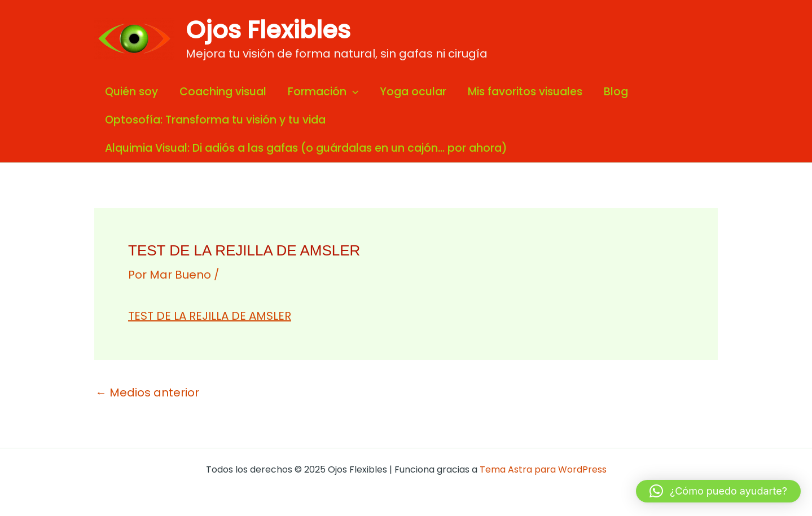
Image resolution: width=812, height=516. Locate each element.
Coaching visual (223, 92)
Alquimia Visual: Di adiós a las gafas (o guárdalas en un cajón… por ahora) (306, 148)
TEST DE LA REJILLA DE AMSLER (210, 316)
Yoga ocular (413, 92)
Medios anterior (147, 392)
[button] (718, 491)
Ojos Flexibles (268, 30)
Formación (323, 92)
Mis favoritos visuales (525, 92)
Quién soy (131, 92)
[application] (352, 92)
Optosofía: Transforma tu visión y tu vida (215, 120)
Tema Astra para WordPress (543, 469)
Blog (616, 92)
